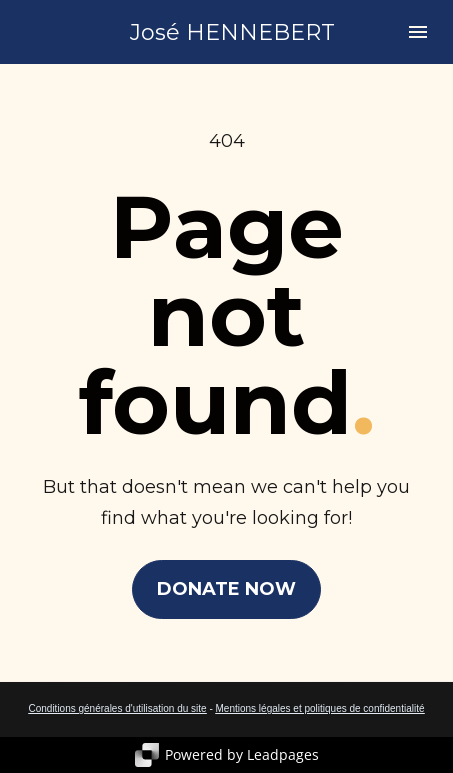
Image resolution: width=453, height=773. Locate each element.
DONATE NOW (226, 589)
